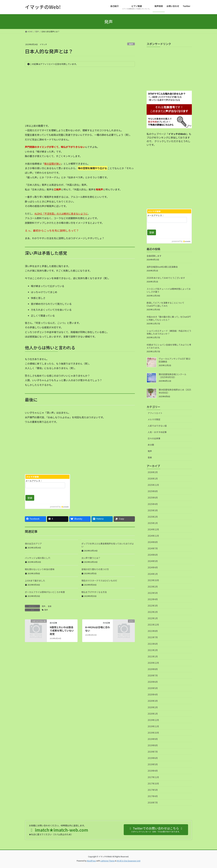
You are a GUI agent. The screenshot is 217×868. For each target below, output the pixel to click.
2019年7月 (153, 752)
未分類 (151, 445)
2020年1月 (153, 714)
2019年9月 (153, 739)
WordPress (91, 861)
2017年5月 (153, 790)
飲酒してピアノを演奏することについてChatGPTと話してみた (165, 304)
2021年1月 (153, 656)
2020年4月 (153, 694)
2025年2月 (153, 517)
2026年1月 (153, 479)
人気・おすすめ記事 (157, 432)
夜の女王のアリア (33, 544)
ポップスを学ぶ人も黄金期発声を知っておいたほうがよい (108, 545)
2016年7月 (153, 803)
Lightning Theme (108, 861)
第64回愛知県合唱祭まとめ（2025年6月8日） (175, 391)
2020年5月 (153, 688)
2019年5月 (153, 764)
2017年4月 (153, 796)
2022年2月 (153, 612)
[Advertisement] (51, 448)
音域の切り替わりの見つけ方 (95, 569)
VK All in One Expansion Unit (129, 861)
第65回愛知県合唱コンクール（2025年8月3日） (173, 376)
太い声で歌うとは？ (91, 558)
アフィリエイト (155, 413)
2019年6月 (153, 758)
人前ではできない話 (157, 426)
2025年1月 (153, 523)
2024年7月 (153, 548)
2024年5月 (153, 561)
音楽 (50, 606)
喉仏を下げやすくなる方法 (94, 592)
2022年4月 (153, 599)
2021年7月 (153, 637)
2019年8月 (153, 745)
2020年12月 (153, 663)
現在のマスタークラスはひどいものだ (99, 581)
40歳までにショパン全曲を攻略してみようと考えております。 (169, 346)
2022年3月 (153, 606)
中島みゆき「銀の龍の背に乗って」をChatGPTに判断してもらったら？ (169, 318)
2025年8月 (153, 491)
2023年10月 (153, 580)
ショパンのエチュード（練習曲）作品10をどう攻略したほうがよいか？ (169, 332)
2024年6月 (153, 555)
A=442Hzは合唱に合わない (97, 629)
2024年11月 (153, 536)
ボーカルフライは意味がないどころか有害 (45, 592)
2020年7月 (153, 675)
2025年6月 (153, 498)
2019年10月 (153, 733)
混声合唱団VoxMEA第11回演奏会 (162, 267)
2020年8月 (153, 669)
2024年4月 (153, 567)
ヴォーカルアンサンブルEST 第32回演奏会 (175, 360)
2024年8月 (153, 542)
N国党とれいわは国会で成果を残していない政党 (62, 631)
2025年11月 (153, 485)
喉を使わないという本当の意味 (40, 569)
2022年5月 (153, 593)
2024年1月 (153, 574)
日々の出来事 (154, 438)
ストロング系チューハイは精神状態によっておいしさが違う (169, 290)
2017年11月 (153, 777)
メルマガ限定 (154, 419)
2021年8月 (153, 631)
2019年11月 (153, 726)
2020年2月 (153, 707)
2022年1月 (153, 618)
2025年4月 (153, 504)
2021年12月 (153, 625)
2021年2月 (153, 650)
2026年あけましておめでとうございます (166, 278)
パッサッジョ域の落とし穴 (38, 558)
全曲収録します (154, 256)
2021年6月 (153, 644)
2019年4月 (153, 771)
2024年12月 (153, 529)
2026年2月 (153, 472)
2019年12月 (153, 720)
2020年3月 (153, 701)
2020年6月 (153, 682)
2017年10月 (153, 783)
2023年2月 (153, 587)
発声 (131, 44)
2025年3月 (153, 510)
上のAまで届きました (35, 581)
